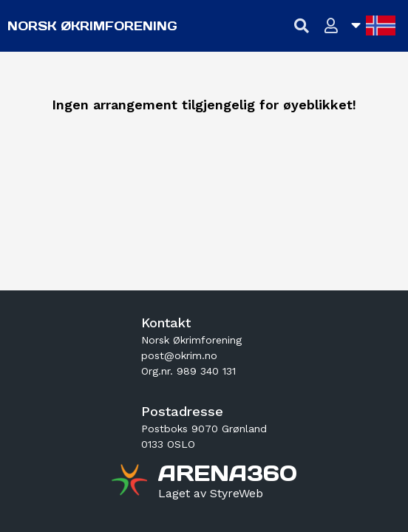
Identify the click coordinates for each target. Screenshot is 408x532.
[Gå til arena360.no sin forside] (131, 482)
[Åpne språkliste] (373, 25)
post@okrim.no (179, 355)
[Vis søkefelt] (302, 26)
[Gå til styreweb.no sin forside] (211, 494)
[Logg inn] (331, 26)
